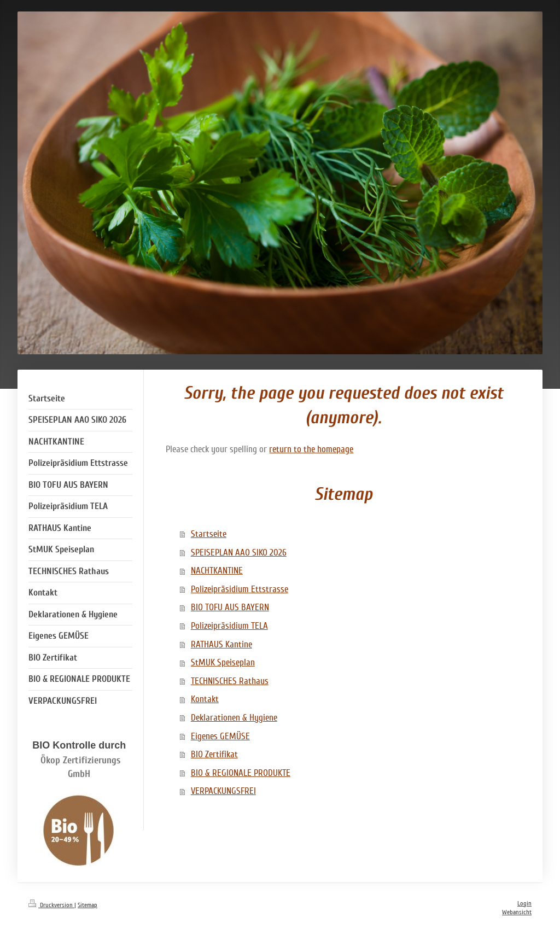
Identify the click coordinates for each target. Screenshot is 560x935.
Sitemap (87, 905)
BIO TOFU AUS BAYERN (230, 607)
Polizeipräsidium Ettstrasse (240, 589)
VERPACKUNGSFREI (223, 791)
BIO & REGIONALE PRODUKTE (241, 773)
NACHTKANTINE (217, 571)
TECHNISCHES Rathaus (230, 681)
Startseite (209, 534)
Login (524, 904)
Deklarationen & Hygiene (234, 718)
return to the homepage (311, 449)
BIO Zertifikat (214, 754)
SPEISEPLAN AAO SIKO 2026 (239, 553)
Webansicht (517, 912)
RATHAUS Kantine (221, 644)
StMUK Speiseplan (223, 662)
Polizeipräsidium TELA (229, 626)
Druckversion (51, 905)
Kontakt (205, 699)
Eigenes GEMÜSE (220, 736)
